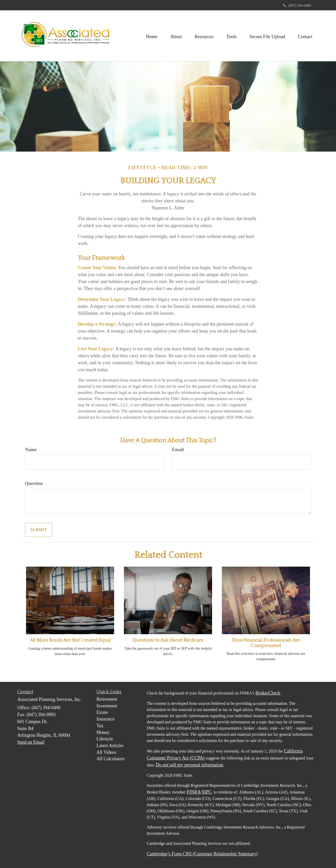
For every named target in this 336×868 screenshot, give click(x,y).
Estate (102, 712)
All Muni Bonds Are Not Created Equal (70, 640)
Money (103, 732)
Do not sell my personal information (190, 765)
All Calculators (111, 759)
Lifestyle (105, 739)
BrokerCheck (268, 693)
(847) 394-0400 (297, 6)
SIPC (207, 792)
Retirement (107, 699)
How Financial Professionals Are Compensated (266, 643)
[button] (175, 36)
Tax (100, 726)
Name (31, 450)
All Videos (107, 752)
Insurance (106, 719)
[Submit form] (39, 530)
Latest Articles (110, 746)
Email (178, 450)
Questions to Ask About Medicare (168, 640)
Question (34, 483)
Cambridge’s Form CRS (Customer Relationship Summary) (202, 854)
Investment (107, 706)
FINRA (194, 792)
